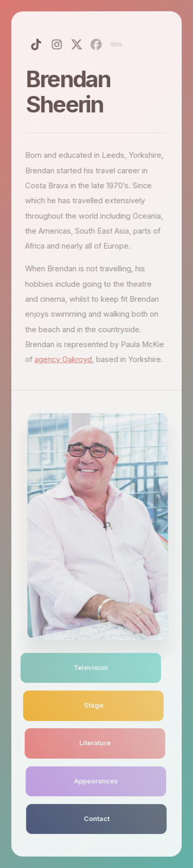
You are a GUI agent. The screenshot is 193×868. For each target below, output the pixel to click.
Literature (94, 743)
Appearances (95, 781)
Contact (96, 819)
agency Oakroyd (62, 359)
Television (88, 668)
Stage (92, 705)
